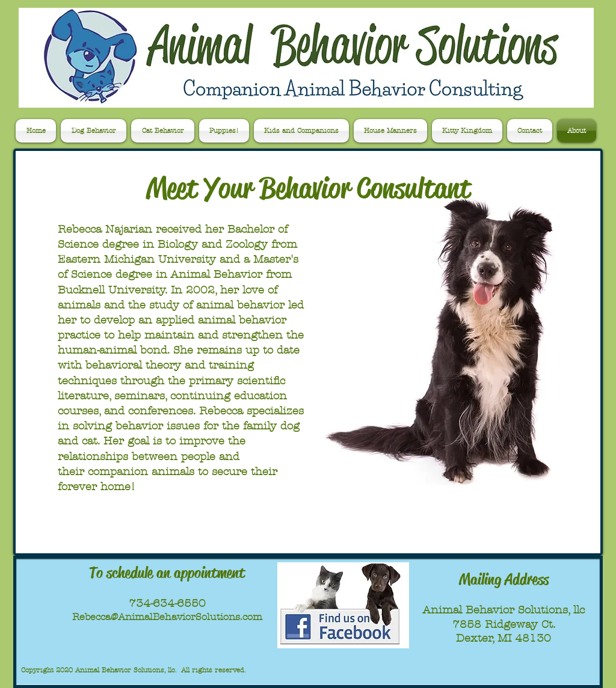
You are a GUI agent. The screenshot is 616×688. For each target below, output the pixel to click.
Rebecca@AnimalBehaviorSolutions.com (167, 617)
